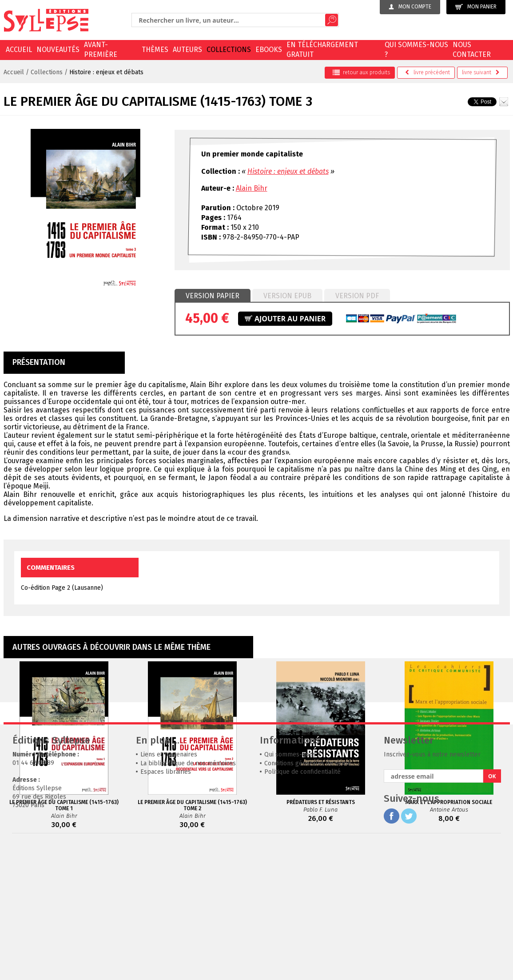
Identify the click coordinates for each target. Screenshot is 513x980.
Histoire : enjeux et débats (106, 72)
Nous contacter (472, 50)
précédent (427, 72)
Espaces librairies (166, 905)
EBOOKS (269, 50)
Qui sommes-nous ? (416, 50)
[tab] (213, 296)
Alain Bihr (252, 188)
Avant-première (101, 50)
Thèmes (155, 50)
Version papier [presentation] (213, 296)
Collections (229, 50)
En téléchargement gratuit (322, 50)
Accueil (19, 50)
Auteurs (187, 50)
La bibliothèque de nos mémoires (188, 897)
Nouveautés (58, 50)
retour (361, 72)
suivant (481, 72)
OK (492, 910)
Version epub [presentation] (287, 296)
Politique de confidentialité (302, 905)
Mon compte (410, 7)
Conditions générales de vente (308, 897)
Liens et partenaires (169, 888)
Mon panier (476, 7)
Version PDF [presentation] (357, 296)
